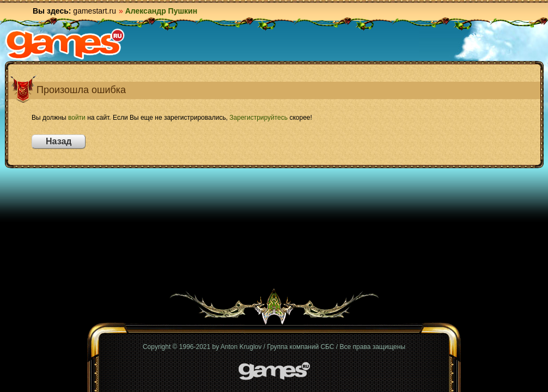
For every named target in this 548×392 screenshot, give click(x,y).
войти (77, 118)
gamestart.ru (95, 11)
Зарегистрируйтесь (258, 118)
